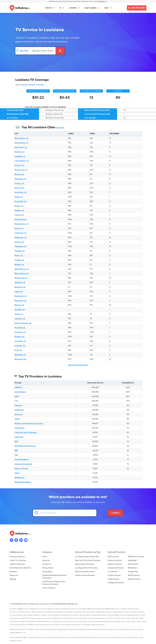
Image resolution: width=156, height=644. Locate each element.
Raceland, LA (20, 328)
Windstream (20, 478)
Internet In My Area (17, 557)
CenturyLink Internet (116, 568)
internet (49, 8)
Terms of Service (49, 588)
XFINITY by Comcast (136, 557)
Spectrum (19, 414)
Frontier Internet (114, 575)
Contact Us (47, 564)
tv (61, 8)
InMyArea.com (21, 604)
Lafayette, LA (20, 156)
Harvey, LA (19, 215)
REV (16, 441)
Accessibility (47, 572)
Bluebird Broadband (23, 482)
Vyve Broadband (21, 459)
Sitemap (13, 579)
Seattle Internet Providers (85, 575)
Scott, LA (18, 350)
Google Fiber (133, 572)
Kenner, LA (19, 165)
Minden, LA (19, 265)
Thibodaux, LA (20, 246)
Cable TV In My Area (18, 560)
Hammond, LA (20, 219)
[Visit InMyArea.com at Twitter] (16, 540)
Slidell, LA (19, 197)
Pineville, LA (20, 251)
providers (73, 8)
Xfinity (17, 419)
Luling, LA (19, 292)
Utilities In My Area (17, 564)
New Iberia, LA (21, 192)
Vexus (17, 473)
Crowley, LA (19, 260)
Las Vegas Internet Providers (86, 568)
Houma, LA (19, 183)
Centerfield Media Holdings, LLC (65, 604)
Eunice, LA (19, 314)
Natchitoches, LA (22, 224)
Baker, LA (19, 255)
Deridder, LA (20, 310)
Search (115, 513)
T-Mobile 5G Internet (116, 583)
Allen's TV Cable (21, 469)
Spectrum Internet (115, 564)
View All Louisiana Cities (78, 365)
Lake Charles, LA (22, 161)
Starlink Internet (134, 579)
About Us (46, 560)
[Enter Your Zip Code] (65, 513)
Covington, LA (20, 341)
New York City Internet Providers (88, 560)
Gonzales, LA (20, 332)
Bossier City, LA (21, 170)
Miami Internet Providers (85, 572)
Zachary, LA (19, 242)
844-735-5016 (138, 8)
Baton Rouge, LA (21, 143)
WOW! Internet (134, 575)
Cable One (19, 437)
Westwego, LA (20, 355)
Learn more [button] (102, 1)
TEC (16, 455)
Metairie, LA (20, 152)
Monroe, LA (19, 174)
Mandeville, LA (21, 296)
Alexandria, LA (21, 179)
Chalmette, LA (20, 233)
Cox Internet (113, 572)
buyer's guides (91, 8)
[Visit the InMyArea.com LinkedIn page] (21, 540)
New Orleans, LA (22, 138)
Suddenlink (19, 410)
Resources (14, 575)
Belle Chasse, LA (22, 273)
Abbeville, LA (20, 283)
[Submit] (60, 51)
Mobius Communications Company (29, 423)
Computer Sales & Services (26, 432)
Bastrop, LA (19, 305)
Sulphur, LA (19, 210)
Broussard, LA (20, 359)
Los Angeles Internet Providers (87, 557)
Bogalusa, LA (20, 287)
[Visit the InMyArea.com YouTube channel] (26, 540)
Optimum (18, 405)
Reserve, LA (20, 337)
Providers (32, 85)
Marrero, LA (20, 188)
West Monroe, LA (22, 269)
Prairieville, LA (21, 201)
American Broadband (23, 464)
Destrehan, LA (20, 301)
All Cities (41, 85)
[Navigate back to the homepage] (20, 8)
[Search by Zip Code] (43, 51)
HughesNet (132, 560)
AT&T (17, 396)
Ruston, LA (19, 206)
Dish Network (20, 392)
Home (45, 557)
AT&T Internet (113, 557)
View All (60, 128)
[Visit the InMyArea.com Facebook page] (12, 540)
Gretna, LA (19, 228)
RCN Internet (133, 564)
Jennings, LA (20, 319)
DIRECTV (18, 387)
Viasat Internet (113, 579)
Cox (16, 401)
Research (13, 572)
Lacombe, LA (20, 346)
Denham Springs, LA (23, 323)
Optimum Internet (115, 560)
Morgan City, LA (21, 278)
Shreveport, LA (21, 147)
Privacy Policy (48, 568)
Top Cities (25, 85)
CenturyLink (20, 428)
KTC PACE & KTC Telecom (25, 446)
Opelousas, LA (21, 237)
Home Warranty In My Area (20, 568)
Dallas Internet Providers (85, 564)
